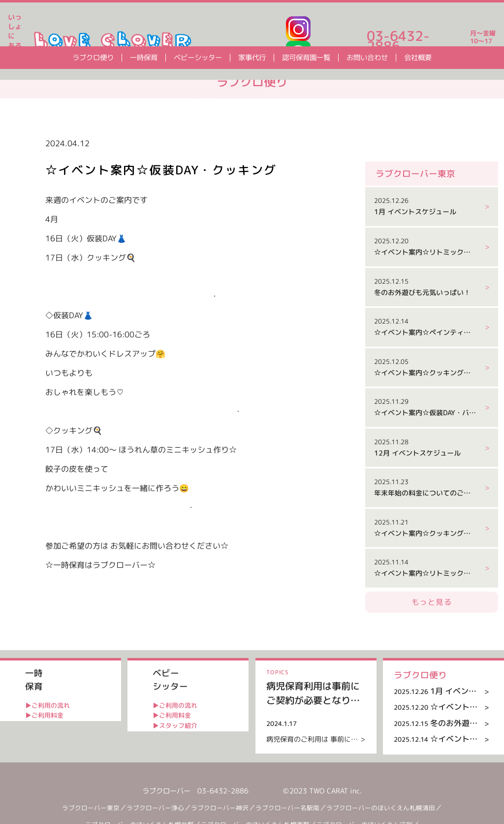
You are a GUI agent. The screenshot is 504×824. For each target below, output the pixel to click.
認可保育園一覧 (306, 58)
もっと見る (432, 644)
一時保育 (144, 58)
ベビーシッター (198, 58)
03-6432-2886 (398, 41)
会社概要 (418, 58)
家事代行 (252, 58)
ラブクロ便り (93, 58)
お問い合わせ (367, 58)
